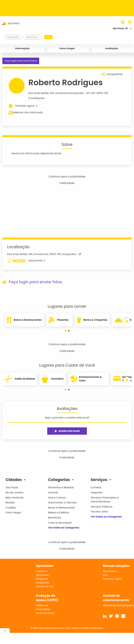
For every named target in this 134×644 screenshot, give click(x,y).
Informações (22, 48)
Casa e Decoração (60, 523)
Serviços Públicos (102, 507)
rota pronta (26, 261)
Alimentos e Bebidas (61, 487)
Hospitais (96, 493)
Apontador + (110, 571)
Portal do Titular (45, 613)
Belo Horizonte (15, 498)
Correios (96, 487)
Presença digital (113, 579)
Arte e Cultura (57, 498)
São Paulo (12, 487)
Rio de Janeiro (15, 493)
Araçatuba (77, 93)
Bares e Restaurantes (61, 508)
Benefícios (54, 518)
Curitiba (11, 508)
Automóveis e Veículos (62, 503)
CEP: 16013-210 (99, 93)
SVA (105, 575)
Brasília (10, 503)
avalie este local (67, 431)
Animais (53, 493)
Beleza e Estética (59, 513)
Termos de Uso (45, 586)
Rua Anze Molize (38, 93)
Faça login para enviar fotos (21, 61)
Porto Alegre (13, 513)
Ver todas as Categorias (64, 528)
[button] (65, 331)
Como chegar (67, 48)
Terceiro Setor (99, 512)
